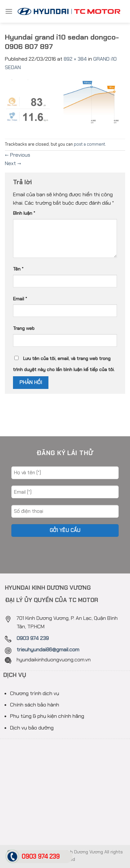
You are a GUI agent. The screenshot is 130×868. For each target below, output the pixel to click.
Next (13, 163)
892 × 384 (75, 59)
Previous (18, 155)
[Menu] (9, 11)
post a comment (89, 144)
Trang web (24, 328)
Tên (18, 269)
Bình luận (24, 213)
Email (20, 299)
